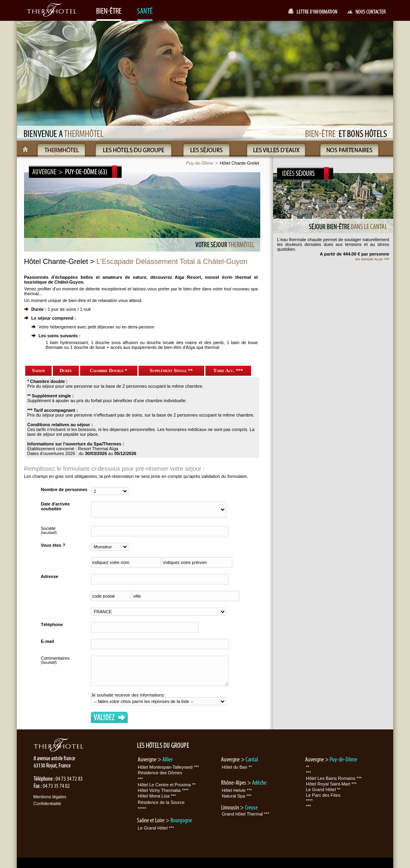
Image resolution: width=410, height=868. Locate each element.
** (308, 767)
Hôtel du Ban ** (237, 767)
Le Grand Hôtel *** (156, 828)
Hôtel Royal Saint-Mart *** (331, 784)
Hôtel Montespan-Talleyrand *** (168, 767)
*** (140, 779)
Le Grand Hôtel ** (323, 789)
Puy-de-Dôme (200, 163)
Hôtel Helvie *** (237, 790)
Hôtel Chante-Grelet (239, 163)
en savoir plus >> (372, 259)
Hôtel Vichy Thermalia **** (163, 790)
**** (309, 801)
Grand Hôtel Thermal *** (245, 814)
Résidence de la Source (161, 802)
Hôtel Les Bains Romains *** (334, 778)
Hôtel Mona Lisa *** (157, 796)
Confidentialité (47, 804)
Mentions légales (50, 797)
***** (142, 809)
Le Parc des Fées (323, 795)
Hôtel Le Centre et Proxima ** (167, 785)
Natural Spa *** (237, 796)
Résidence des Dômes (160, 773)
